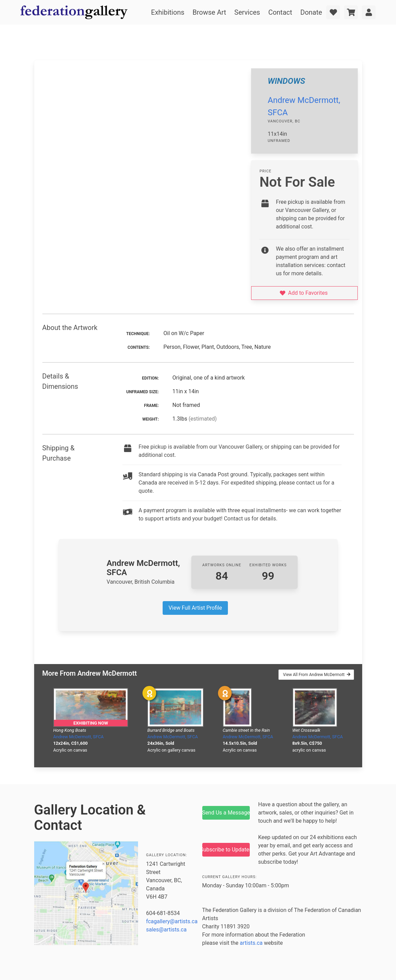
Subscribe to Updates (226, 850)
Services (247, 12)
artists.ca (251, 943)
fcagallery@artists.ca (172, 921)
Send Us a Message (226, 813)
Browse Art (209, 12)
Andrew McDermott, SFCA (79, 737)
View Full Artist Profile (195, 608)
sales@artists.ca (167, 930)
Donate (311, 12)
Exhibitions (168, 12)
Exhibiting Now (91, 723)
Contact (280, 12)
